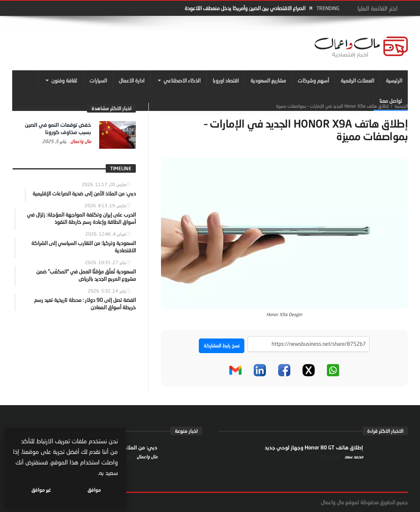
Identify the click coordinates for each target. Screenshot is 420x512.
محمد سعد (353, 457)
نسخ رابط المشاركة (222, 346)
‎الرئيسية (401, 106)
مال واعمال (80, 141)
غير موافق (41, 490)
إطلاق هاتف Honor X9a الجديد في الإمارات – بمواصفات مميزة (332, 106)
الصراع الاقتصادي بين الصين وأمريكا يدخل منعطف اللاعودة (245, 8)
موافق (94, 490)
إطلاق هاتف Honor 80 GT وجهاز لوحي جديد (314, 447)
